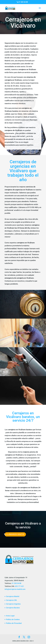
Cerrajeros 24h (11, 600)
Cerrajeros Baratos (13, 608)
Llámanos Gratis (15, 534)
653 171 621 (19, 586)
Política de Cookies (13, 619)
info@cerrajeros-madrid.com (15, 589)
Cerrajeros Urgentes (13, 604)
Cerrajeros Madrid (13, 596)
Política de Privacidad (14, 623)
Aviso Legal (10, 616)
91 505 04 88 (17, 583)
